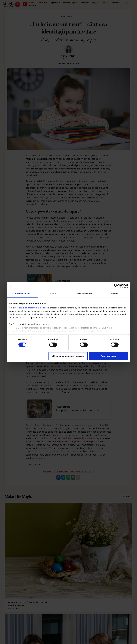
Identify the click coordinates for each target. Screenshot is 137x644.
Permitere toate (108, 356)
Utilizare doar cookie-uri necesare (68, 356)
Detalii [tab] (53, 294)
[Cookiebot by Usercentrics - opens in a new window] (116, 286)
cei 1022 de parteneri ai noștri (31, 308)
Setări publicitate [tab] (84, 294)
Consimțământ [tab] (22, 294)
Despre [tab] (115, 294)
